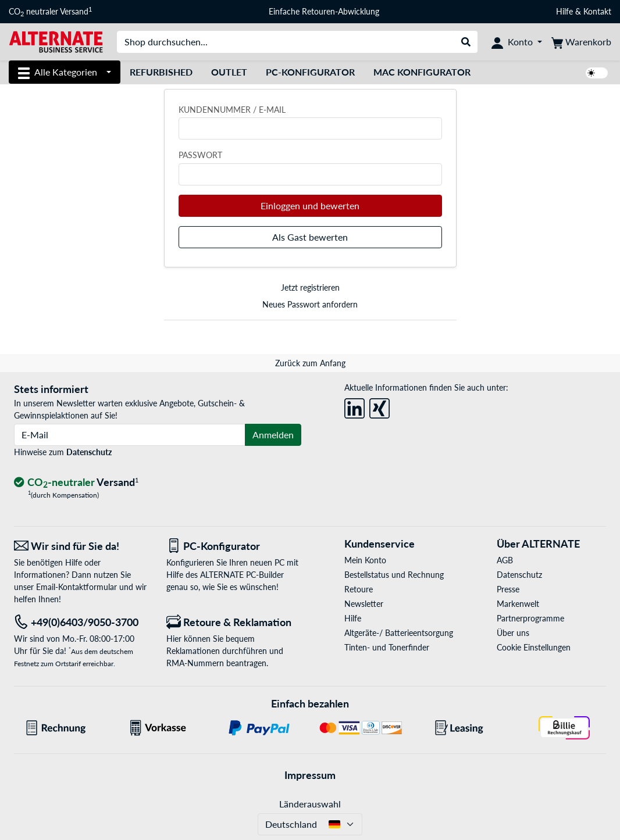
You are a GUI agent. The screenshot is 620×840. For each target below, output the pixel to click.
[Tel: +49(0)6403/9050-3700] (81, 622)
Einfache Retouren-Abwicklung (324, 11)
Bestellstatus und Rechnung (394, 575)
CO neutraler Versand (50, 12)
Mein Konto (365, 560)
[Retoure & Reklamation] (234, 622)
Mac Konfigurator (422, 72)
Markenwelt (518, 604)
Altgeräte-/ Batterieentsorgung (399, 633)
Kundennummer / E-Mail (232, 110)
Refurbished (161, 72)
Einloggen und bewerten (310, 205)
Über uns (513, 633)
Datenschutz (89, 452)
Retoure (359, 589)
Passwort (200, 155)
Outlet (229, 72)
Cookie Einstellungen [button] (534, 647)
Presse (508, 589)
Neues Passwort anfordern (310, 304)
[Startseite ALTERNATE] (56, 41)
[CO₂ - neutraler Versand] (76, 483)
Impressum (310, 775)
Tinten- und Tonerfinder (387, 647)
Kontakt (597, 11)
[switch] (597, 73)
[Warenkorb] (581, 42)
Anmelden (273, 435)
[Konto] (517, 42)
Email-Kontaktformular (76, 587)
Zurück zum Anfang (310, 363)
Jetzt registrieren (310, 287)
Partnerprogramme (530, 618)
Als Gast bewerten (310, 237)
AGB (505, 560)
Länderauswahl (310, 804)
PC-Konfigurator (310, 72)
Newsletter (364, 604)
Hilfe (564, 11)
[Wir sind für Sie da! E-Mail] (81, 546)
